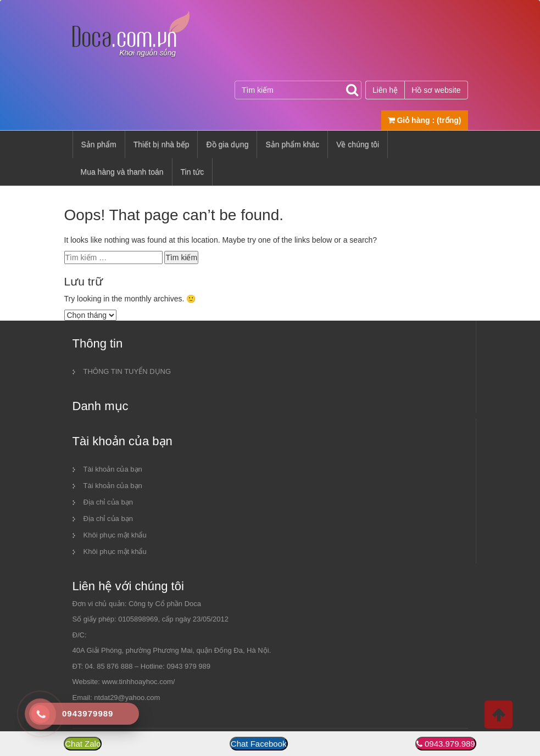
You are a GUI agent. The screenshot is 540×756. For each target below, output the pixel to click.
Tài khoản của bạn (113, 469)
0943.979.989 (450, 744)
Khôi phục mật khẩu (115, 535)
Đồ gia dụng (227, 144)
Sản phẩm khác (292, 144)
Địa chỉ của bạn (108, 502)
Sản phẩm (99, 144)
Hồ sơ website (436, 90)
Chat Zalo (83, 744)
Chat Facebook (259, 744)
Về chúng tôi (358, 144)
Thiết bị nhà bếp (162, 144)
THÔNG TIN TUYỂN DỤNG (127, 371)
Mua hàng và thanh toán (122, 172)
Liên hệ (385, 90)
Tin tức (193, 172)
